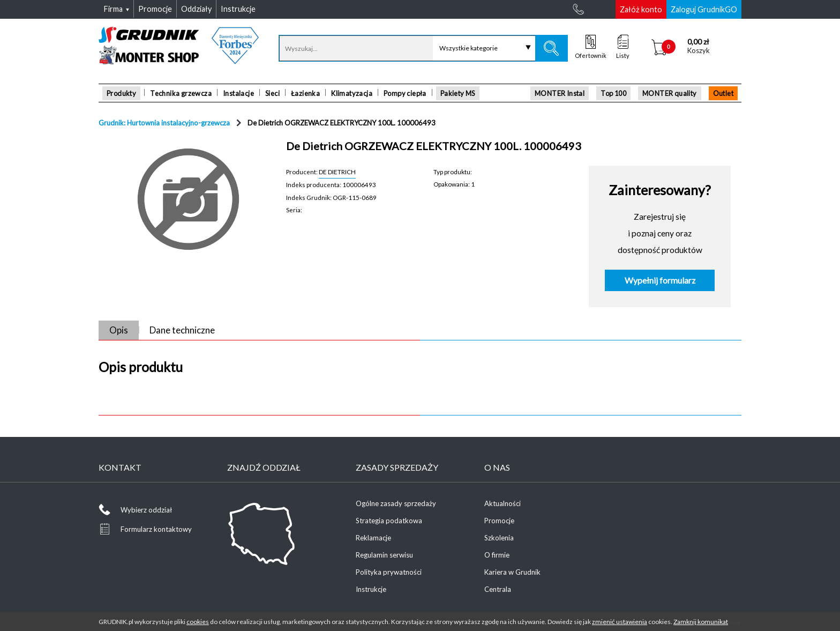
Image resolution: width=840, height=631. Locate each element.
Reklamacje (373, 538)
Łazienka (305, 93)
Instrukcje (371, 589)
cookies (198, 622)
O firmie (497, 555)
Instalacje (238, 93)
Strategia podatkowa (389, 521)
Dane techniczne (182, 330)
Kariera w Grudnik (512, 572)
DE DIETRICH (337, 172)
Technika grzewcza (181, 93)
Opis (119, 330)
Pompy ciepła (405, 93)
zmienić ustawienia (620, 622)
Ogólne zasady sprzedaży (396, 503)
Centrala (498, 589)
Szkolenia (499, 538)
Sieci (272, 93)
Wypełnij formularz (660, 280)
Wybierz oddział (146, 510)
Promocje (499, 521)
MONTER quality (670, 93)
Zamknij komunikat (701, 622)
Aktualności (502, 503)
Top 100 (613, 93)
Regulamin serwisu (384, 555)
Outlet (723, 93)
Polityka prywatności (389, 572)
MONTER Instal (560, 93)
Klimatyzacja (352, 93)
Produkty (121, 93)
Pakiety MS (458, 93)
